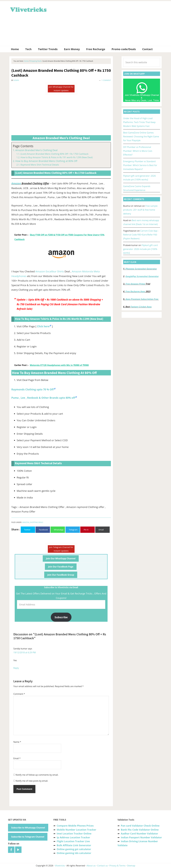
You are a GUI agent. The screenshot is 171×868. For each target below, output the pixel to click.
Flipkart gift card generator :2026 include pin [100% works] (140, 249)
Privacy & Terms (117, 866)
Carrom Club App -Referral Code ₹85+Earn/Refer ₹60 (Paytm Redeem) (141, 235)
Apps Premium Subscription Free (142, 299)
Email (17, 758)
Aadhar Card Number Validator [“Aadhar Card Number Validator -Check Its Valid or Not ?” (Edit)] (139, 834)
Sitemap (131, 866)
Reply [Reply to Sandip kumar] (16, 668)
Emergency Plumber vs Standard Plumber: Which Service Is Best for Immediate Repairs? (140, 165)
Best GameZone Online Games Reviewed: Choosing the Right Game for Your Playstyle (141, 137)
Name (17, 742)
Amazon (16, 183)
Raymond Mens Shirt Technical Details (40, 165)
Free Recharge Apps (135, 291)
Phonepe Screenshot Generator (141, 269)
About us (91, 866)
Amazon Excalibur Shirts (50, 271)
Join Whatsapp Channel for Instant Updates (61, 89)
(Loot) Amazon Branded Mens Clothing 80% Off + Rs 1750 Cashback (54, 154)
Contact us (102, 866)
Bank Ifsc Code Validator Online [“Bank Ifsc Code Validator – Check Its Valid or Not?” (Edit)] (140, 830)
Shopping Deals (37, 522)
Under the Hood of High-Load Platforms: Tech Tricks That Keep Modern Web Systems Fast (139, 122)
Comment (19, 694)
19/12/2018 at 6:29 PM (25, 652)
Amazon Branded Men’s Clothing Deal (36, 150)
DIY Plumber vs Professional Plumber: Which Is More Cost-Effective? (138, 151)
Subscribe (61, 617)
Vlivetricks (28, 9)
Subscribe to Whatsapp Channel (28, 828)
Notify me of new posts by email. (32, 781)
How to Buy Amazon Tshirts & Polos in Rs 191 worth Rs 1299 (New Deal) (57, 157)
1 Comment (106, 80)
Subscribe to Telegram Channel (28, 837)
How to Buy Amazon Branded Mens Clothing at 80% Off (46, 161)
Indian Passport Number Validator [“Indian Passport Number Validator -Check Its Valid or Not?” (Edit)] (141, 837)
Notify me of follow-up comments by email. (37, 775)
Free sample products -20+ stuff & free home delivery (140, 210)
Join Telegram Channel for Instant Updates (61, 549)
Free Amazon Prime (135, 284)
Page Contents (23, 146)
